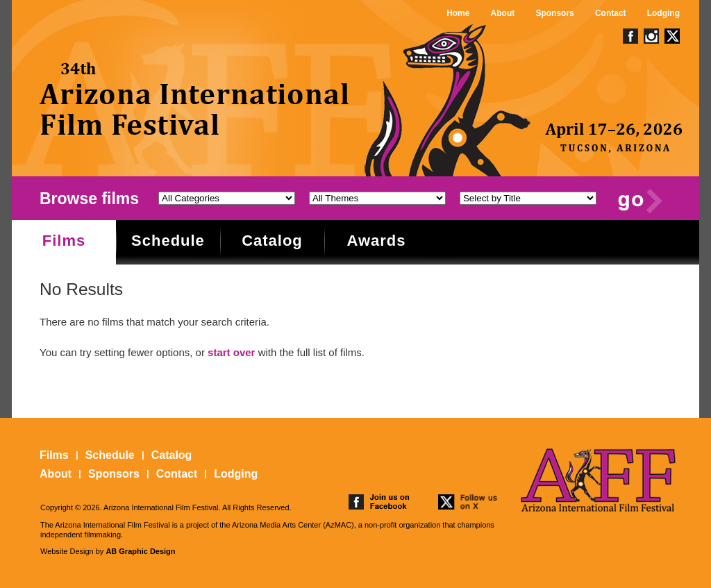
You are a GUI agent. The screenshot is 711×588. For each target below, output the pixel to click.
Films (64, 241)
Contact (611, 13)
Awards (376, 241)
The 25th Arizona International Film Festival (195, 99)
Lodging (663, 13)
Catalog (272, 241)
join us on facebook (379, 502)
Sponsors (554, 13)
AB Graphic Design (140, 551)
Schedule (168, 241)
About (503, 13)
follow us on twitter (469, 502)
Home (458, 13)
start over (231, 352)
